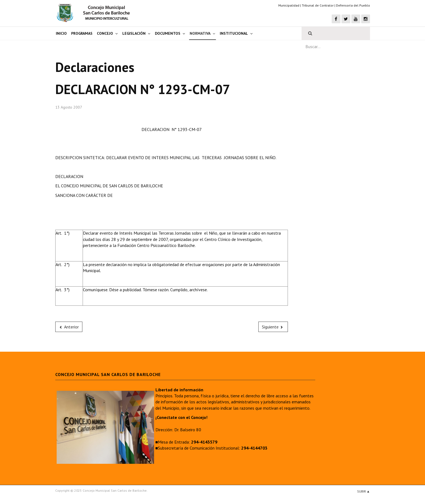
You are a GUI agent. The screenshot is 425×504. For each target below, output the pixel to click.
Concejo (105, 33)
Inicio (61, 33)
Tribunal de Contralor (318, 5)
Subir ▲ (364, 491)
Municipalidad (289, 5)
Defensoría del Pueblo (353, 5)
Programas (82, 33)
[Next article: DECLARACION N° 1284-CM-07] (273, 327)
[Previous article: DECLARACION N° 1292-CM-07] (69, 327)
